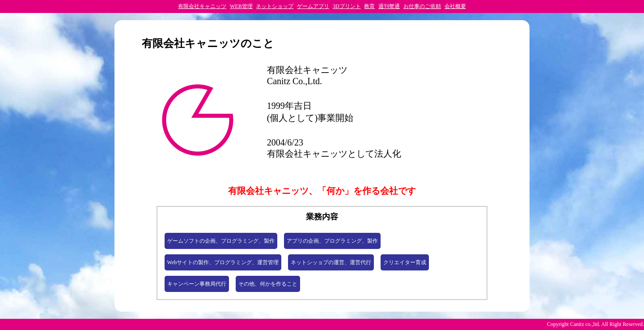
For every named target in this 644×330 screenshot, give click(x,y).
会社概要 (455, 6)
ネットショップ (275, 6)
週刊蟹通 (389, 6)
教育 (369, 6)
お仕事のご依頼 (422, 6)
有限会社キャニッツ (202, 6)
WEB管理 (241, 6)
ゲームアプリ (313, 6)
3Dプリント (347, 6)
